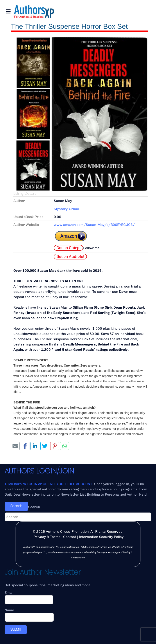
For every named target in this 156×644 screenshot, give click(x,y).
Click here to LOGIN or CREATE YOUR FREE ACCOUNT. (49, 484)
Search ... (36, 507)
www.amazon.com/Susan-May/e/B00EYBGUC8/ (94, 225)
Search (16, 506)
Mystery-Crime (66, 209)
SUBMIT (16, 629)
